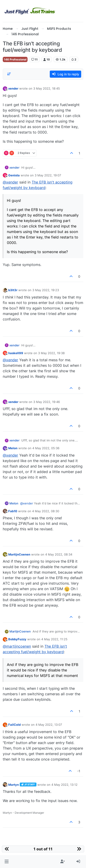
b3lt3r (13, 290)
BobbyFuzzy (17, 639)
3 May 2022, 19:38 (51, 353)
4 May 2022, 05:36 (46, 448)
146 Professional (15, 59)
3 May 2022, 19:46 (47, 402)
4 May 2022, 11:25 (54, 639)
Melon (13, 448)
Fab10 (13, 511)
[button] (7, 862)
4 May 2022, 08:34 (59, 554)
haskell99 (16, 353)
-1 (79, 771)
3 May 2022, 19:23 (46, 290)
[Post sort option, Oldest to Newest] (9, 74)
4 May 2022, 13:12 (64, 785)
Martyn (14, 785)
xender (13, 88)
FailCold (14, 725)
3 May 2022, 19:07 (48, 175)
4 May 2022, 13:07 (49, 725)
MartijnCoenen (19, 554)
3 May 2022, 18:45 (47, 88)
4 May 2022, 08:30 (46, 511)
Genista (14, 175)
